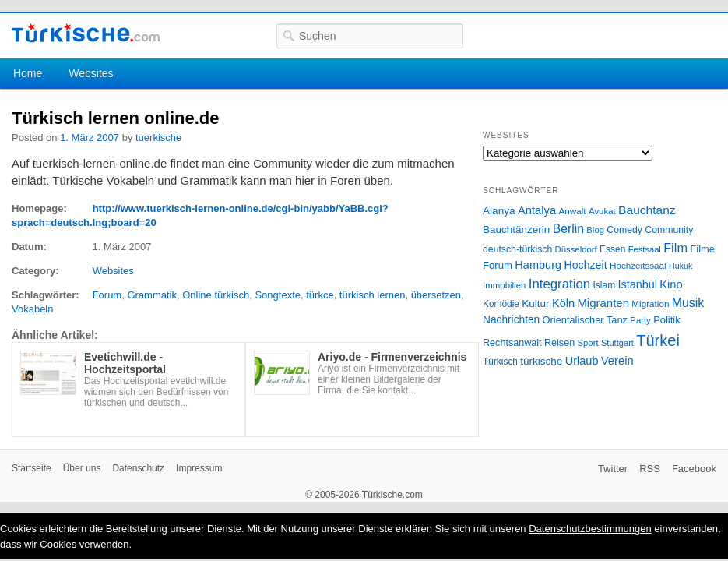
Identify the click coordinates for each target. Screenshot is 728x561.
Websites (91, 73)
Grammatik (152, 295)
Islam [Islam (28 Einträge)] (604, 285)
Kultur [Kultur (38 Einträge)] (535, 303)
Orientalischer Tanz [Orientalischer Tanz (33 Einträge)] (585, 320)
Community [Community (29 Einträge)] (669, 230)
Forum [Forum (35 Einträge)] (498, 265)
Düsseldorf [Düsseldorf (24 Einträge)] (576, 249)
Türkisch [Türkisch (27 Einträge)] (500, 362)
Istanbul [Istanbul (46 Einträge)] (638, 284)
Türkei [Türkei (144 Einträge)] (658, 340)
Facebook (694, 469)
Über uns (82, 468)
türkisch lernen (373, 295)
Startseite (32, 468)
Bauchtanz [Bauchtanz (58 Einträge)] (647, 210)
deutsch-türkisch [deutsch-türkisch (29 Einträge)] (517, 249)
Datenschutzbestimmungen (590, 529)
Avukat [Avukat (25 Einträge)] (602, 211)
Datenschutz (138, 468)
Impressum (199, 468)
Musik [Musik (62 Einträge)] (688, 303)
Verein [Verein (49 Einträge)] (617, 361)
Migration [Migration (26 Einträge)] (650, 303)
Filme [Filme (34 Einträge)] (702, 249)
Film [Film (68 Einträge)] (675, 248)
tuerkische (158, 138)
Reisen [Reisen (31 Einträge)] (559, 343)
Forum (107, 295)
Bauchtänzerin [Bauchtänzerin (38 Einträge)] (516, 229)
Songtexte (278, 295)
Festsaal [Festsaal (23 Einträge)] (645, 249)
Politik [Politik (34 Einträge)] (667, 320)
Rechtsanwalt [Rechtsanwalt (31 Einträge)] (512, 343)
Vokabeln (33, 309)
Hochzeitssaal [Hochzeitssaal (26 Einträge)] (638, 265)
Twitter (613, 469)
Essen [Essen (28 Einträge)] (612, 249)
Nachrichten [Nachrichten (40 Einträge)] (511, 320)
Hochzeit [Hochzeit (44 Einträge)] (585, 265)
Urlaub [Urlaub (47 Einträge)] (582, 361)
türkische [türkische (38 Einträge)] (541, 361)
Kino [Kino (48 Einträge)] (671, 284)
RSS (650, 469)
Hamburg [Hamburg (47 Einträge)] (538, 265)
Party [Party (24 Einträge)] (640, 320)
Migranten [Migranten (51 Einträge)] (603, 303)
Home (28, 73)
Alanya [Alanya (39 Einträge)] (499, 211)
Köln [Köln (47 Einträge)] (563, 303)
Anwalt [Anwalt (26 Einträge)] (573, 211)
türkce (320, 295)
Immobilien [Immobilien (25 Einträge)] (504, 285)
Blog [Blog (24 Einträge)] (595, 230)
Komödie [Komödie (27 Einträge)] (501, 304)
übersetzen (436, 295)
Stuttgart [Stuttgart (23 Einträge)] (617, 343)
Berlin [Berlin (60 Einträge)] (568, 229)
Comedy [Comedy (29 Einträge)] (624, 230)
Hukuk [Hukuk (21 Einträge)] (681, 266)
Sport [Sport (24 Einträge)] (588, 343)
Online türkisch (216, 295)
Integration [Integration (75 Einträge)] (559, 284)
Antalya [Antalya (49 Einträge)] (537, 210)
